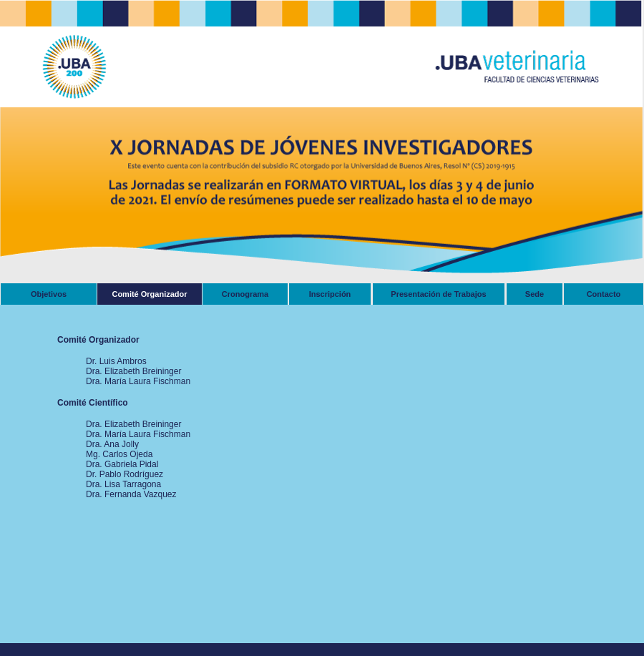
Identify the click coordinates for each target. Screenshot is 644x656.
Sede (535, 294)
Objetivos (49, 294)
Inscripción (330, 294)
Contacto (604, 294)
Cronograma (245, 294)
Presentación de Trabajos (438, 294)
